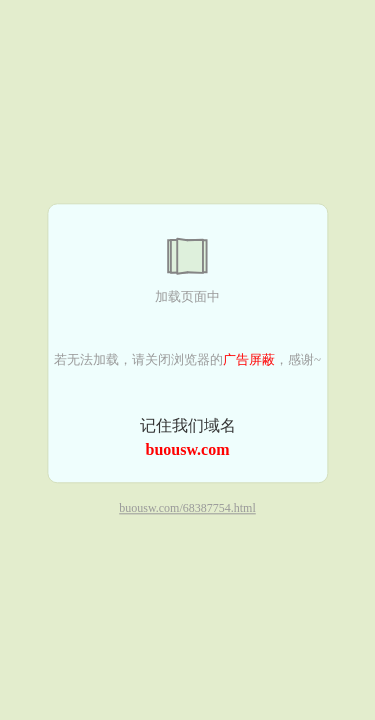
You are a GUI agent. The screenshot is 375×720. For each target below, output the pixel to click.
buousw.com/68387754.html (187, 509)
